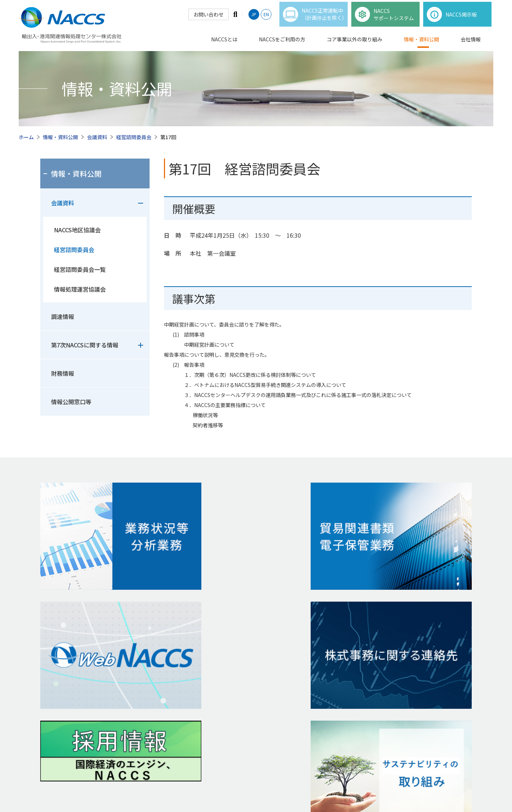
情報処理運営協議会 (80, 289)
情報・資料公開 (421, 43)
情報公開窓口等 (71, 402)
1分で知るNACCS (59, 657)
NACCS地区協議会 (77, 230)
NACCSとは (224, 43)
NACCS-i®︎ (133, 645)
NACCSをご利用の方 (282, 43)
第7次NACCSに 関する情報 (245, 681)
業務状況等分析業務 (145, 657)
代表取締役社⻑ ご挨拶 (323, 633)
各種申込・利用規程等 (65, 711)
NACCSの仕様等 (58, 645)
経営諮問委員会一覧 (80, 269)
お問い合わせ (208, 18)
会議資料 (97, 137)
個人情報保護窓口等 (343, 788)
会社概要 (307, 657)
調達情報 (63, 316)
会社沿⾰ (307, 670)
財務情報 (63, 373)
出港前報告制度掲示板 (70, 723)
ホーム (26, 137)
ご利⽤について (295, 788)
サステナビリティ (317, 694)
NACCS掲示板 (60, 699)
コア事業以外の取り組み (355, 43)
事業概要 (50, 633)
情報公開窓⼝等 (233, 657)
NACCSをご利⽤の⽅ (70, 683)
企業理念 (307, 645)
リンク (459, 788)
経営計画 (310, 682)
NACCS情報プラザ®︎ (144, 633)
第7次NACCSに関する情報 (85, 345)
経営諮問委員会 (134, 137)
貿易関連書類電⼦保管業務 (153, 669)
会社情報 (471, 43)
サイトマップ (389, 788)
